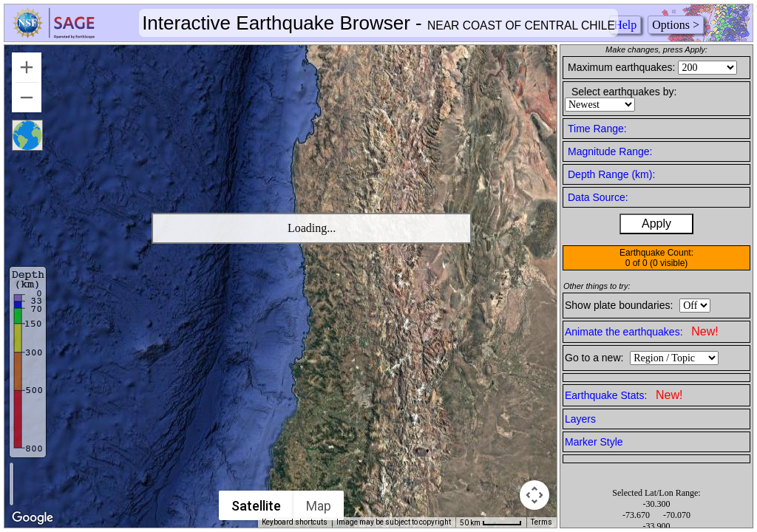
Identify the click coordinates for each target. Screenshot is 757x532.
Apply (656, 224)
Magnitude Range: (610, 151)
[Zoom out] (27, 98)
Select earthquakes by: (624, 92)
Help (625, 25)
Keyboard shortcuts (295, 522)
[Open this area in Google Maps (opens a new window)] (33, 518)
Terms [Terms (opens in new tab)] (542, 522)
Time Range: (597, 129)
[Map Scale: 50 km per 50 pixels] (491, 522)
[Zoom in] (27, 67)
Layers (580, 419)
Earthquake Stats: (624, 395)
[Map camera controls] (534, 495)
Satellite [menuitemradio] (256, 506)
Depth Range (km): (611, 174)
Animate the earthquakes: (642, 331)
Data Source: (598, 197)
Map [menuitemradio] (319, 506)
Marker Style (594, 442)
